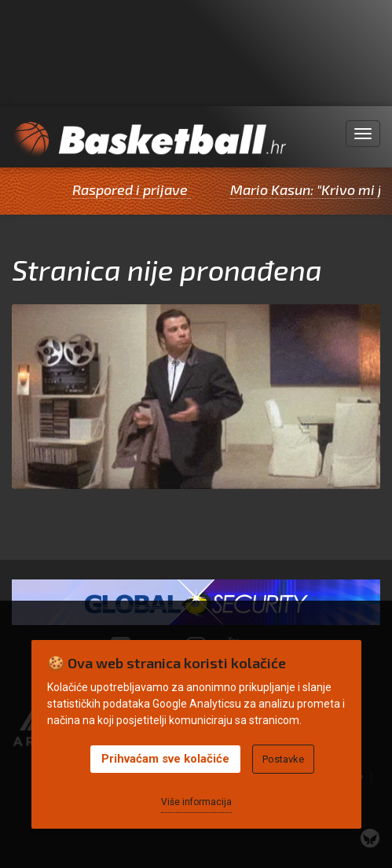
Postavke (283, 759)
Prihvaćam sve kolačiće (165, 759)
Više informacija (196, 802)
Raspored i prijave (136, 189)
